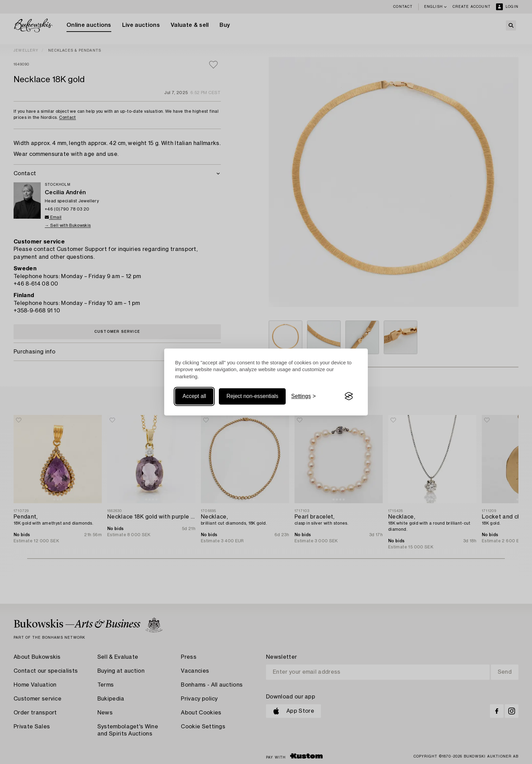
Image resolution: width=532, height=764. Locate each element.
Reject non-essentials (252, 396)
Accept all (194, 396)
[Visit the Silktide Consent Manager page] (349, 396)
